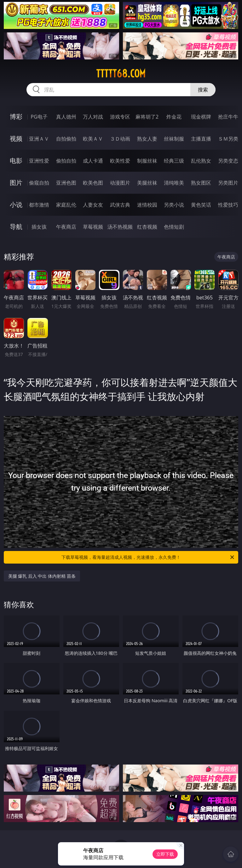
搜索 (203, 90)
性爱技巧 (228, 205)
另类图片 (228, 183)
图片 (16, 183)
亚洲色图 (66, 183)
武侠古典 (120, 205)
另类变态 (228, 161)
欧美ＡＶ (93, 139)
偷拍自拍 (66, 161)
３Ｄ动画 (120, 139)
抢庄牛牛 (228, 117)
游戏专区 (120, 117)
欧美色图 (93, 183)
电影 (16, 161)
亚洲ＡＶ (39, 139)
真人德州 (66, 117)
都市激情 (39, 205)
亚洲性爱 (39, 161)
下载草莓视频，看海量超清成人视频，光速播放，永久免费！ (148, 557)
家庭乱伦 (66, 205)
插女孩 (39, 227)
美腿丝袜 (147, 183)
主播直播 (201, 139)
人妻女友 (93, 205)
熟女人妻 (147, 139)
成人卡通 (93, 161)
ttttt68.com (121, 74)
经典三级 (174, 161)
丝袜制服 (174, 139)
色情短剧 (174, 227)
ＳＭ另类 (228, 139)
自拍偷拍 (66, 139)
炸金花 (174, 117)
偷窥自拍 (39, 183)
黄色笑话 (201, 205)
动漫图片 (120, 183)
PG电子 (39, 117)
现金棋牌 (201, 117)
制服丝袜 (147, 161)
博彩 (16, 117)
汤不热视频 (120, 227)
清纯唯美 (174, 183)
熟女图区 (201, 183)
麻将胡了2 (147, 117)
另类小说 (174, 205)
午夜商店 (66, 227)
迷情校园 (147, 205)
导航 (16, 227)
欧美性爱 (120, 161)
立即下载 (165, 854)
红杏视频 (147, 227)
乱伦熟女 (201, 161)
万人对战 (93, 117)
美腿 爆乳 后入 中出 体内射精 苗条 (42, 576)
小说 (16, 205)
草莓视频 (93, 227)
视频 (16, 139)
